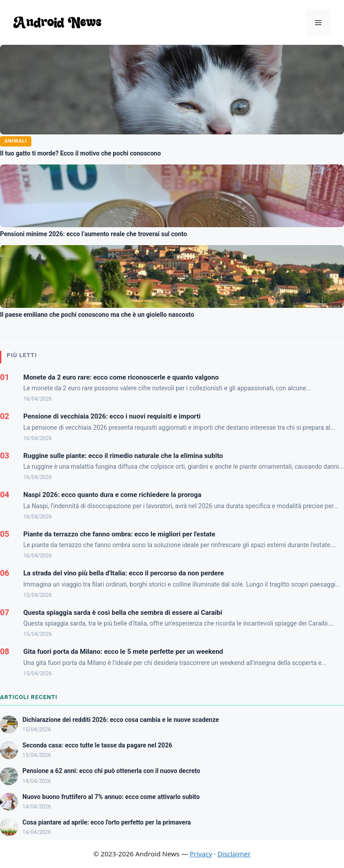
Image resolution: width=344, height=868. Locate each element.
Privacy (201, 854)
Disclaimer (234, 854)
